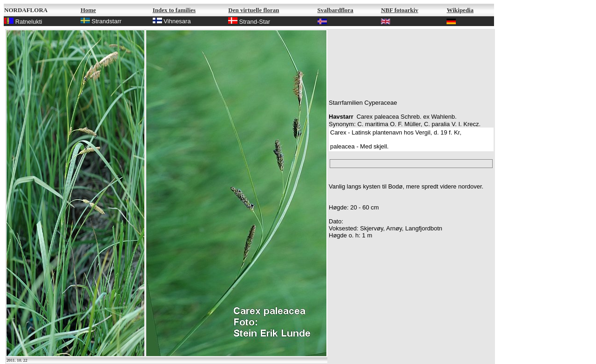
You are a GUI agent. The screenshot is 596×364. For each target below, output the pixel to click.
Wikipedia (460, 10)
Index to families (174, 10)
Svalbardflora (335, 10)
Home (88, 10)
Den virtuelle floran (254, 10)
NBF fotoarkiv (400, 10)
